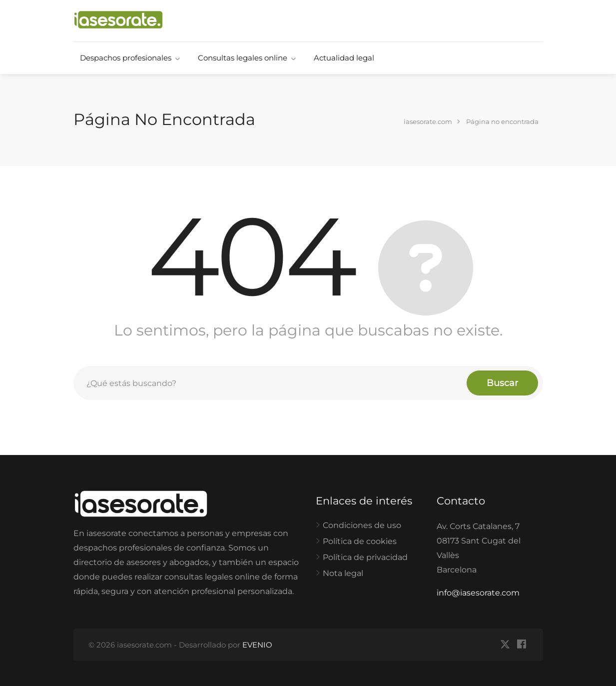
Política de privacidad (365, 557)
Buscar (502, 383)
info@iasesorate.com (478, 593)
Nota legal (343, 573)
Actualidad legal (344, 58)
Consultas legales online (243, 58)
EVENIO (257, 645)
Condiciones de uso (362, 525)
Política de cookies (360, 541)
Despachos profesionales (126, 58)
